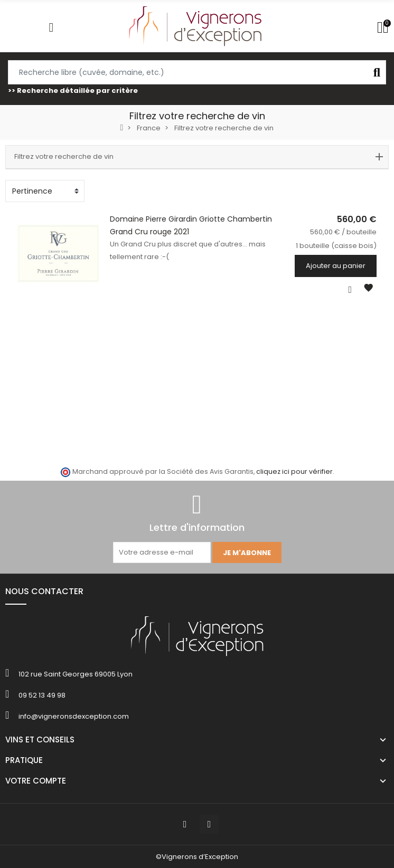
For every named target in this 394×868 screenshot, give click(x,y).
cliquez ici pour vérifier (294, 471)
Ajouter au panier (348, 266)
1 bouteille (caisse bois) (348, 246)
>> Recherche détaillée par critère (73, 90)
